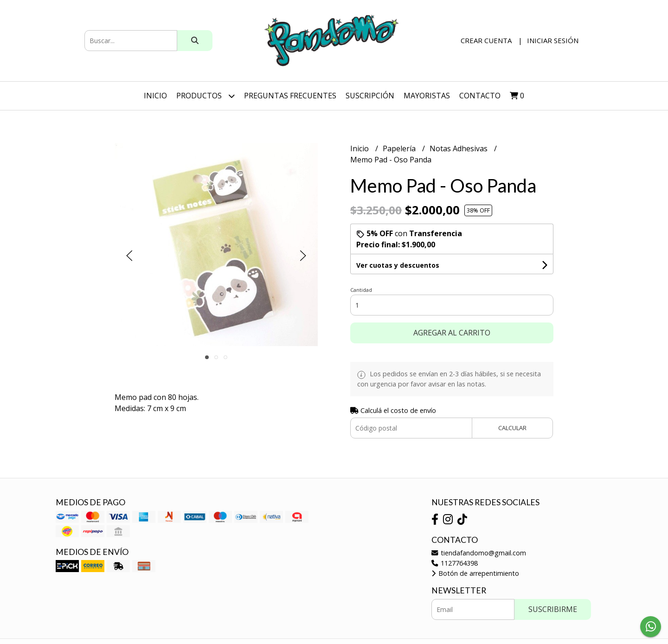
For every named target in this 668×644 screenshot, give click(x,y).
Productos (206, 96)
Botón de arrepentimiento (475, 573)
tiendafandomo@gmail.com (479, 553)
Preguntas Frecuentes (290, 96)
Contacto (480, 96)
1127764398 (455, 563)
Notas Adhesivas (459, 148)
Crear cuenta (486, 40)
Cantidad (361, 290)
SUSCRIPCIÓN (370, 96)
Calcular (512, 428)
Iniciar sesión (553, 40)
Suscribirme (553, 609)
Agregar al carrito (452, 333)
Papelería (400, 148)
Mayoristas (427, 96)
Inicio (155, 96)
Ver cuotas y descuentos (398, 265)
